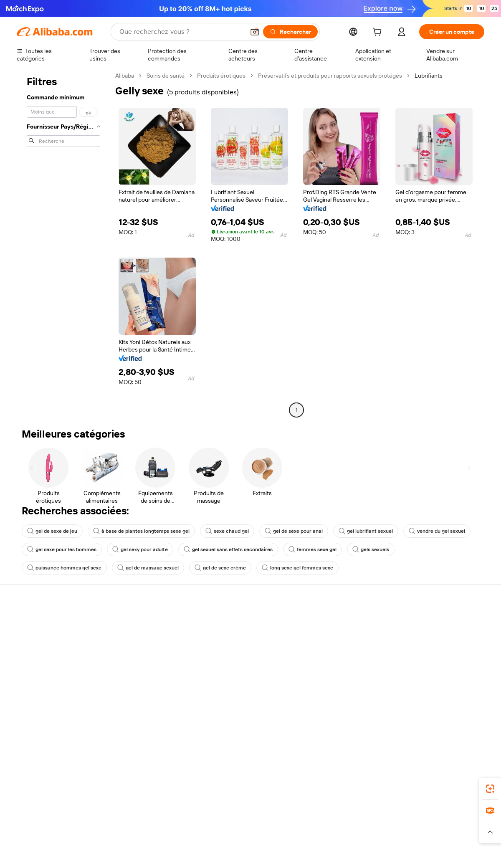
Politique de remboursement (150, 639)
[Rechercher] (290, 32)
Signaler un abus (38, 686)
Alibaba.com (344, 779)
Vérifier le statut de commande (57, 655)
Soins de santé (166, 76)
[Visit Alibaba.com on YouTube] (455, 713)
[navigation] (63, 244)
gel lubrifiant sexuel (366, 531)
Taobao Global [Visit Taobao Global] (296, 816)
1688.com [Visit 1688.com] (153, 816)
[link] (490, 789)
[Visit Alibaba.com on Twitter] (430, 713)
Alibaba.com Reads (233, 687)
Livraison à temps (135, 655)
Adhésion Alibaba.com (238, 648)
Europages (383, 816)
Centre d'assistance (43, 623)
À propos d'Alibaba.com (431, 632)
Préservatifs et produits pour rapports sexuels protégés (330, 76)
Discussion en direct (43, 639)
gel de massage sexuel (148, 568)
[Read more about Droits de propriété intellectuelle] (265, 832)
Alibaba (125, 76)
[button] (255, 32)
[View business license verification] (323, 852)
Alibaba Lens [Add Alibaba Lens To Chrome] (55, 779)
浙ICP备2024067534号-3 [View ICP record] (453, 852)
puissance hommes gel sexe (64, 568)
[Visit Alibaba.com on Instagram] (442, 713)
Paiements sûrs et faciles (145, 623)
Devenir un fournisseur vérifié (343, 655)
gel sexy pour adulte (140, 549)
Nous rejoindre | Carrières (434, 680)
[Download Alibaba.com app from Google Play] (456, 779)
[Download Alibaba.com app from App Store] (395, 779)
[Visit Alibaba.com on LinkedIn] (417, 713)
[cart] (379, 33)
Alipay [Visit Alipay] (238, 816)
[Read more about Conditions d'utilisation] (404, 832)
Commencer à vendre (333, 623)
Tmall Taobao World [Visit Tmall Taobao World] (198, 816)
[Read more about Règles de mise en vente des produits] (178, 832)
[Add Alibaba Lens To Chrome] (135, 779)
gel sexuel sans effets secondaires (228, 549)
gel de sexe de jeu (52, 531)
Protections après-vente (145, 671)
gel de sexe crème (220, 568)
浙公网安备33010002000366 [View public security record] (369, 852)
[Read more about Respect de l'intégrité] (462, 832)
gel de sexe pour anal (294, 531)
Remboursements (40, 671)
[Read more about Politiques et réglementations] (48, 832)
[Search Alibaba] (181, 32)
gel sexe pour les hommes (62, 549)
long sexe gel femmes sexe (297, 568)
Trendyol (351, 816)
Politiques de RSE (423, 648)
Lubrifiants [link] (429, 76)
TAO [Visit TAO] (327, 816)
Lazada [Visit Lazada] (262, 816)
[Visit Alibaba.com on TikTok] (467, 713)
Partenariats (320, 671)
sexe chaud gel (227, 531)
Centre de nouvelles (427, 664)
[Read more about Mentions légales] (108, 832)
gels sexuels (371, 549)
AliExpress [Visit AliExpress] (120, 816)
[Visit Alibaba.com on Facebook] (405, 713)
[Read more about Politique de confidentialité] (340, 832)
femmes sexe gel (312, 549)
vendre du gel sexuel (437, 531)
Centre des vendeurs (332, 639)
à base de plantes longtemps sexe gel (141, 531)
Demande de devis (233, 632)
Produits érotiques (221, 76)
